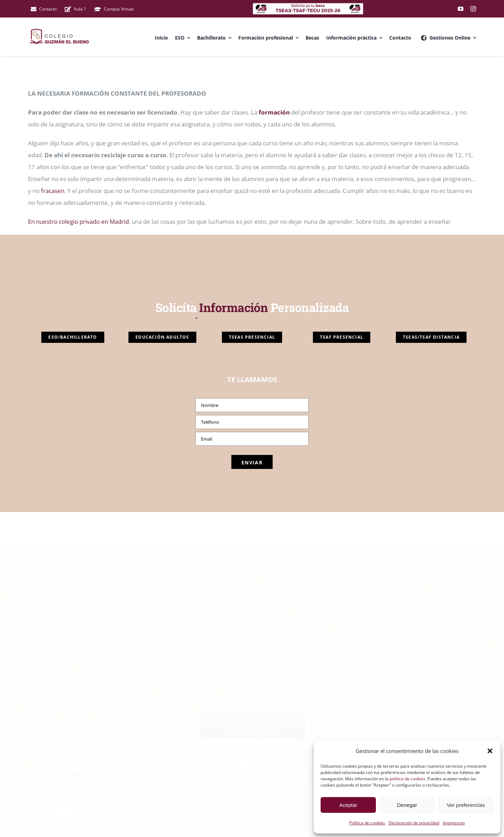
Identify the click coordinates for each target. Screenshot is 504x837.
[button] (490, 751)
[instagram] (473, 9)
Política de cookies (367, 823)
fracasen (52, 191)
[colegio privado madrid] (308, 5)
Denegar (407, 805)
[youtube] (461, 9)
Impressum (454, 823)
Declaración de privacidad (414, 823)
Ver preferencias (466, 805)
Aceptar (348, 805)
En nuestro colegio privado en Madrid (78, 222)
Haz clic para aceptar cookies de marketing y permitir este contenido (252, 725)
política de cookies (407, 779)
